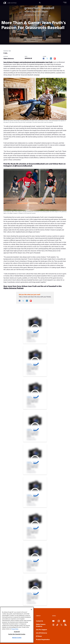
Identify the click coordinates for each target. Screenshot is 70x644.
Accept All (17, 632)
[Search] (40, 3)
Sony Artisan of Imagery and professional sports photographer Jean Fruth (28, 62)
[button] (65, 3)
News (39, 636)
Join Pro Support (41, 630)
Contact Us (39, 621)
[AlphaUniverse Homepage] (10, 3)
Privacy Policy (15, 629)
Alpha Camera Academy (41, 625)
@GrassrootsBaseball (23, 166)
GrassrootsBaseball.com (39, 164)
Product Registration (43, 639)
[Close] (31, 610)
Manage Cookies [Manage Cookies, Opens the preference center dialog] (17, 638)
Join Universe (42, 633)
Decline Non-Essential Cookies (17, 634)
